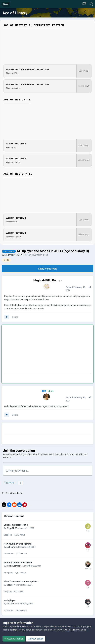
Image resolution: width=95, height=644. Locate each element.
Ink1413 (10, 604)
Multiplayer (10, 600)
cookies (22, 626)
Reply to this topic (48, 269)
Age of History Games (75, 630)
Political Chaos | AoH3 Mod (18, 563)
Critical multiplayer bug (16, 525)
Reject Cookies (36, 639)
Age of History (15, 13)
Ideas (45, 255)
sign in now (66, 454)
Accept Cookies (14, 639)
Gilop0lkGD (12, 528)
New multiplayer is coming (18, 544)
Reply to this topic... (17, 471)
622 (51, 391)
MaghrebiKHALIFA (13, 255)
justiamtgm (12, 547)
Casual (10, 585)
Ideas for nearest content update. (21, 581)
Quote (15, 317)
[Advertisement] (43, 350)
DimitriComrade (14, 566)
